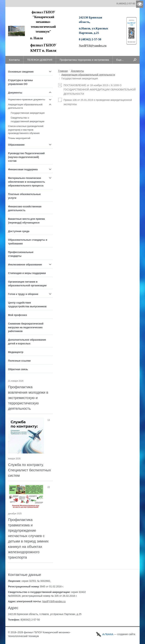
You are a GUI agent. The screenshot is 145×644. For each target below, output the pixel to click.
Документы (77, 71)
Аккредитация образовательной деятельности (88, 75)
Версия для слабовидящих (140, 4)
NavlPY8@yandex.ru (93, 46)
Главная (63, 71)
